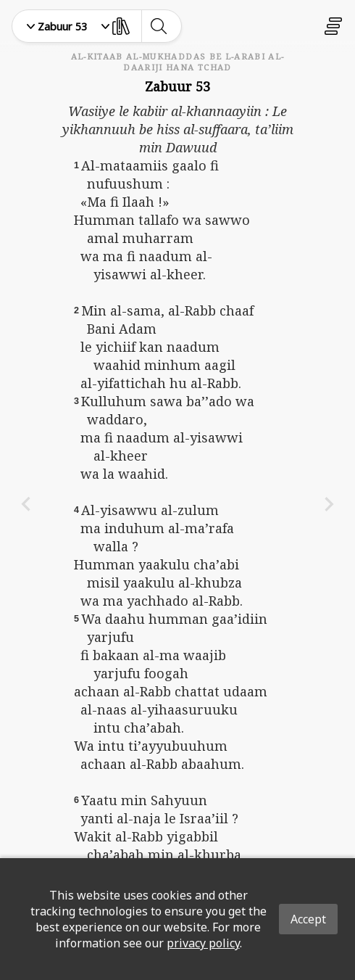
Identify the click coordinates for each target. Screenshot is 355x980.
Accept (308, 919)
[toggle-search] (158, 26)
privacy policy (203, 943)
